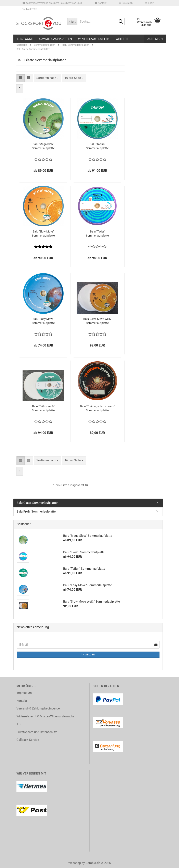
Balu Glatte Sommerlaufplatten (37, 503)
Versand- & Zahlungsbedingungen (39, 708)
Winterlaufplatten (94, 39)
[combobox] (47, 78)
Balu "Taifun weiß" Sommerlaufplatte (43, 408)
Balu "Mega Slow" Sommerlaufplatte (43, 146)
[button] (126, 3)
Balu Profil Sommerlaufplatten (37, 512)
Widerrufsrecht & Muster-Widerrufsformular (46, 716)
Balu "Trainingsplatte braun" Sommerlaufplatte (97, 408)
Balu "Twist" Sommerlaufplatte (97, 234)
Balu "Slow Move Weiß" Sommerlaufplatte (97, 321)
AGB (19, 724)
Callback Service (28, 740)
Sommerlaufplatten (55, 39)
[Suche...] (72, 22)
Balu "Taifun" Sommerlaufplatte (97, 146)
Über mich (155, 39)
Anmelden (88, 655)
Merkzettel (30, 9)
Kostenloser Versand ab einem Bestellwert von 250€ (53, 3)
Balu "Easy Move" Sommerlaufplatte (43, 321)
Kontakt (101, 3)
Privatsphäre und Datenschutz (37, 732)
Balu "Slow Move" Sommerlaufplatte (43, 234)
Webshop (75, 863)
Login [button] (150, 3)
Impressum (24, 693)
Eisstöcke (25, 39)
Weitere (122, 39)
